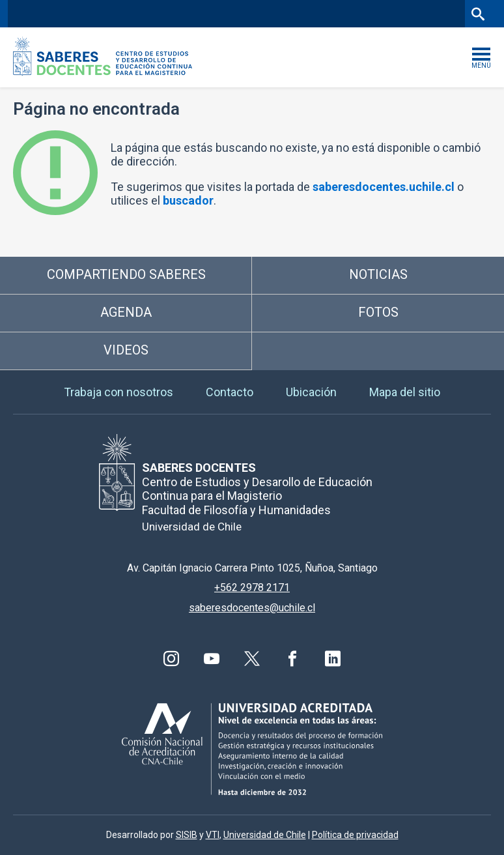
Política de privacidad (355, 835)
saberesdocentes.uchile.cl (384, 187)
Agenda (126, 312)
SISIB (187, 835)
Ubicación (311, 392)
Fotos (378, 312)
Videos (126, 350)
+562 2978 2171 (252, 587)
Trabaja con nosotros (119, 392)
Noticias (378, 274)
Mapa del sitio (405, 392)
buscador (188, 200)
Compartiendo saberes (126, 274)
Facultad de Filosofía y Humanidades (195, 13)
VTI (213, 835)
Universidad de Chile (265, 835)
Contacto (230, 392)
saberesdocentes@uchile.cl (252, 608)
